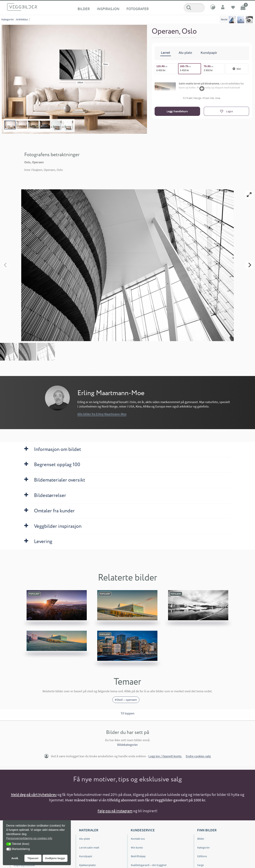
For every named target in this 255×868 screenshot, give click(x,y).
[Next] (249, 265)
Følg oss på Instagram (115, 811)
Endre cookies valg (198, 756)
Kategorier (8, 19)
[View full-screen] (249, 195)
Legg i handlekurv (177, 111)
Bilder (84, 9)
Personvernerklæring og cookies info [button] (29, 838)
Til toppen (127, 713)
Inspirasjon (108, 9)
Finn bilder (207, 830)
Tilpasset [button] (33, 858)
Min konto (137, 847)
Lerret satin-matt (89, 847)
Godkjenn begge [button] (55, 858)
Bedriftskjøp (138, 856)
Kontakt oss (138, 839)
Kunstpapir (86, 856)
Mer (237, 69)
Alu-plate (85, 839)
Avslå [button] (15, 858)
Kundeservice (143, 830)
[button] (9, 844)
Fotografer (138, 9)
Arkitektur (22, 19)
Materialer (89, 830)
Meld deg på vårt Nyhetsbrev (34, 795)
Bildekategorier (127, 745)
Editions (202, 856)
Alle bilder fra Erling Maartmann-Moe (102, 414)
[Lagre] (226, 111)
